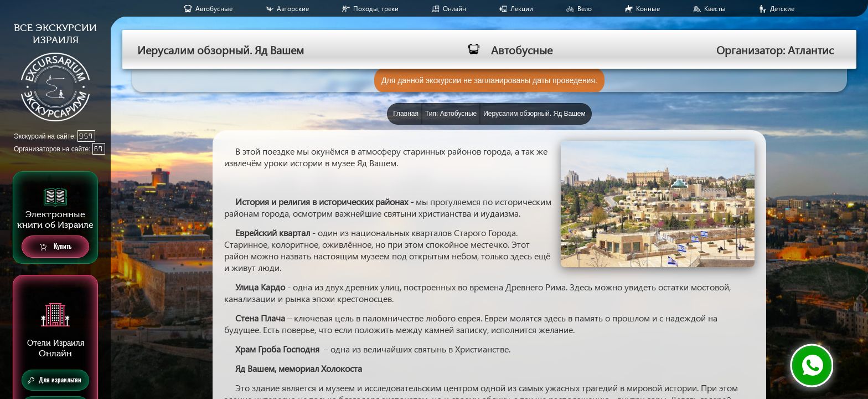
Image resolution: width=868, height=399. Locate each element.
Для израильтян (55, 380)
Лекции (522, 9)
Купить (56, 247)
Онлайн (454, 9)
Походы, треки (376, 9)
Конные (648, 9)
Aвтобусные (214, 9)
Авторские (293, 9)
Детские (782, 9)
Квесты (715, 9)
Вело (585, 9)
